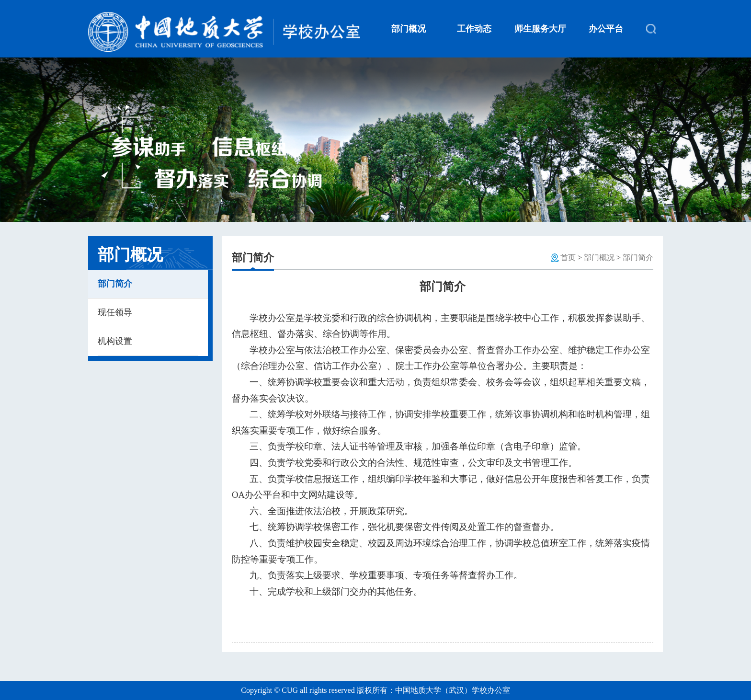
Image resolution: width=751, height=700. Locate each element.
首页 (568, 258)
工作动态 (474, 29)
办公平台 (606, 29)
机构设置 (115, 341)
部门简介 (115, 284)
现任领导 (115, 312)
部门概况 (409, 29)
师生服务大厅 (540, 29)
